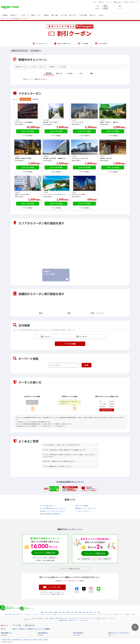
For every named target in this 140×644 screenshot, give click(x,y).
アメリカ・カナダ (92, 614)
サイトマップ (109, 2)
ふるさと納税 (62, 67)
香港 (14, 614)
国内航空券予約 (63, 620)
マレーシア (67, 614)
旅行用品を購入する (43, 633)
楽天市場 (126, 2)
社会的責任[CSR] (27, 640)
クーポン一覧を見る (28, 136)
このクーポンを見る (28, 131)
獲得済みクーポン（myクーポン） (20, 51)
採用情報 (35, 640)
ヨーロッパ (101, 614)
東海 (102, 243)
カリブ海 (133, 614)
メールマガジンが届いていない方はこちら (52, 592)
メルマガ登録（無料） (55, 587)
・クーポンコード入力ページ (83, 511)
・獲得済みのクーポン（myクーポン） (85, 508)
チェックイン (47, 337)
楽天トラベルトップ (7, 19)
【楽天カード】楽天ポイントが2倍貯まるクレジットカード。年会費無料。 (31, 629)
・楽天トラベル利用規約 (81, 506)
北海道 (18, 230)
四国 (73, 257)
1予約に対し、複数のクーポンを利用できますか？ (59, 461)
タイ (21, 614)
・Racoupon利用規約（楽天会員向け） (50, 514)
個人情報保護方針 (17, 640)
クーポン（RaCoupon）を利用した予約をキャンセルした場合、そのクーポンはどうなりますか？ (68, 456)
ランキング (112, 618)
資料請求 (46, 640)
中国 (10, 614)
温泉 (69, 306)
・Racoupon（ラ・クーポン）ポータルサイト (52, 511)
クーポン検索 (85, 44)
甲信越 (46, 243)
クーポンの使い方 (103, 44)
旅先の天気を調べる (78, 633)
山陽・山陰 (48, 257)
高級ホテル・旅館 (54, 618)
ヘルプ (94, 2)
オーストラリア (109, 614)
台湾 (17, 614)
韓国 (6, 614)
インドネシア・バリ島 (38, 614)
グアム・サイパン (76, 614)
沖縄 (17, 271)
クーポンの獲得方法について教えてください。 (58, 466)
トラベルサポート (83, 620)
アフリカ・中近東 (124, 614)
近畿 (17, 257)
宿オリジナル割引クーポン (64, 44)
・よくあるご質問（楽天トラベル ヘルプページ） (53, 508)
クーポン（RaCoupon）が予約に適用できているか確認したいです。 (65, 450)
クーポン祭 (33, 67)
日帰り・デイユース (102, 618)
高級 (41, 306)
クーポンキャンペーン (42, 44)
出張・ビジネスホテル (38, 618)
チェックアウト (83, 337)
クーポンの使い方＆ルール (46, 426)
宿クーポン (43, 67)
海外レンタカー (73, 620)
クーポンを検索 (70, 344)
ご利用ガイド (101, 2)
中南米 (116, 614)
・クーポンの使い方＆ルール (47, 506)
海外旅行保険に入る (6, 633)
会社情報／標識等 (6, 640)
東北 (45, 230)
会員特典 (52, 67)
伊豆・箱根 (19, 243)
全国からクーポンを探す (49, 273)
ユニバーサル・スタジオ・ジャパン (86, 618)
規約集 (40, 640)
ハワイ (84, 614)
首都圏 (103, 230)
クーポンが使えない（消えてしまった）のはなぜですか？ (61, 445)
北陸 (73, 243)
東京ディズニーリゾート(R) (67, 618)
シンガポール (27, 614)
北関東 (74, 230)
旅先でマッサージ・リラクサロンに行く (119, 633)
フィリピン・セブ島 (51, 614)
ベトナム (60, 614)
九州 (102, 257)
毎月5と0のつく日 (21, 67)
